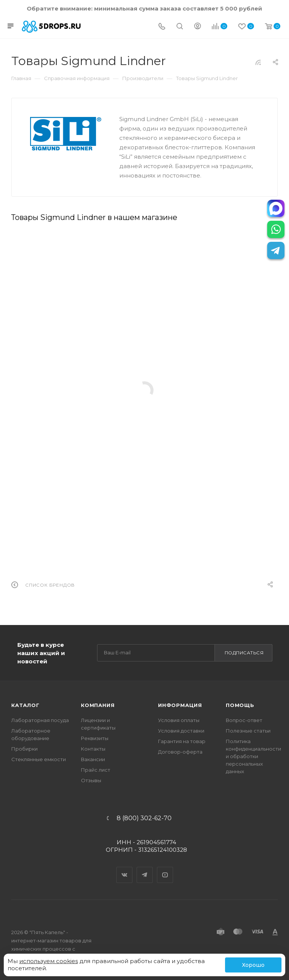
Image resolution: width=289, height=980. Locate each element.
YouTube (165, 868)
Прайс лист (96, 770)
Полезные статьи (248, 731)
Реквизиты (95, 738)
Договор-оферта (180, 752)
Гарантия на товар (182, 741)
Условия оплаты (179, 720)
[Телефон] (162, 27)
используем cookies (49, 961)
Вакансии (93, 759)
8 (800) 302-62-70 (144, 818)
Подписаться (244, 653)
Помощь (240, 705)
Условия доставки (181, 731)
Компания (98, 705)
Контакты (93, 749)
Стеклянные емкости (39, 759)
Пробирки (24, 749)
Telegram (145, 868)
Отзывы (91, 780)
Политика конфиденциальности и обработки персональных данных (253, 756)
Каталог (25, 705)
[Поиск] (180, 27)
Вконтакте (125, 868)
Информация (180, 705)
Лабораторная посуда (40, 720)
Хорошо (253, 965)
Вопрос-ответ (244, 720)
